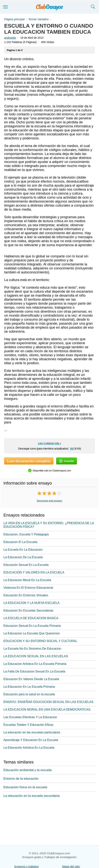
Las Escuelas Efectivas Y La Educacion (30, 717)
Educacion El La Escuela (20, 542)
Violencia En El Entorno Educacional (28, 588)
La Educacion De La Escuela (23, 557)
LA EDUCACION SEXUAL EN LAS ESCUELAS (36, 656)
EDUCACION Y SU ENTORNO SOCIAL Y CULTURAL (40, 641)
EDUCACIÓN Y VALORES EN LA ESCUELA (34, 572)
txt (72, 448)
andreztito (10, 38)
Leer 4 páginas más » (50, 443)
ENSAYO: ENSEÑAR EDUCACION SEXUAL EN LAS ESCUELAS (48, 702)
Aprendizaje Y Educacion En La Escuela (31, 740)
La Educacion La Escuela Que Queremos (32, 633)
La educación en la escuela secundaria (32, 796)
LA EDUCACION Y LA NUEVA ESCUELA (31, 603)
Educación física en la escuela (25, 787)
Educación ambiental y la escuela (28, 770)
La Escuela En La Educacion (23, 550)
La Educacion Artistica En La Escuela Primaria (35, 664)
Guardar (67, 461)
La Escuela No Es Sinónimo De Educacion (32, 649)
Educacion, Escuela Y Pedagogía (26, 534)
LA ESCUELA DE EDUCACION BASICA (31, 618)
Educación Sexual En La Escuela (26, 565)
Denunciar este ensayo (50, 501)
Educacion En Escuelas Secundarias (28, 610)
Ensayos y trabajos (26, 866)
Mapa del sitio (71, 866)
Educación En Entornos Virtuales (26, 595)
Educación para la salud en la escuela (29, 694)
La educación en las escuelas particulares (32, 732)
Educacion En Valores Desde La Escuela (31, 679)
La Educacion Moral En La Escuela (27, 580)
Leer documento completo (29, 461)
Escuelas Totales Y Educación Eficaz (28, 725)
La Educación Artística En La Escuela (29, 748)
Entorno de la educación (21, 779)
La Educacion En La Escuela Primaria (29, 687)
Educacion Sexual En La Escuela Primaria (32, 626)
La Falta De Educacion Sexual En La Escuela (34, 671)
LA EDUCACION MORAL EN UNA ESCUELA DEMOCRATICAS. (47, 709)
